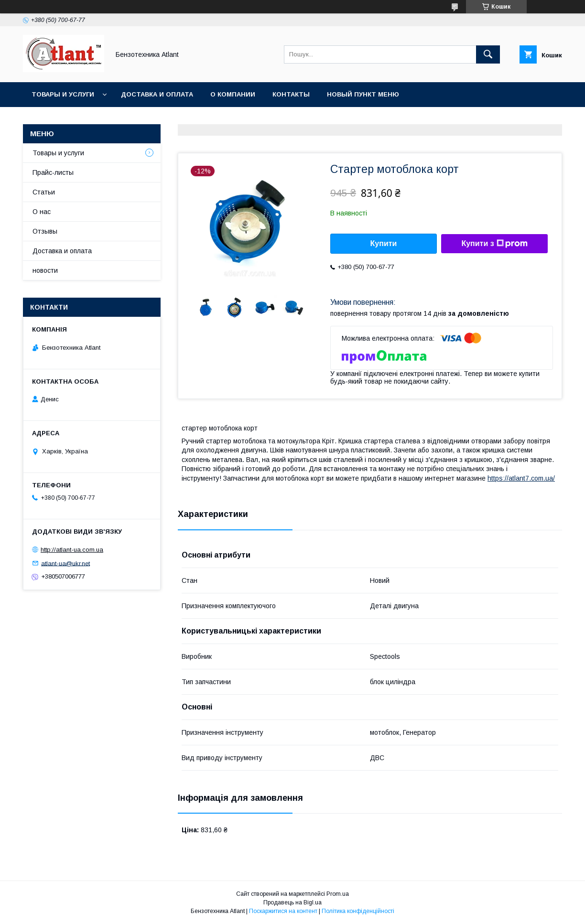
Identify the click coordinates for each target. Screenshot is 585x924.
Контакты (291, 94)
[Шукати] (488, 54)
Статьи (44, 192)
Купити (384, 243)
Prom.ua (338, 894)
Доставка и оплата (157, 94)
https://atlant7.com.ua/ (521, 478)
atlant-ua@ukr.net (65, 563)
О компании (233, 94)
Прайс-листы (53, 172)
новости (45, 270)
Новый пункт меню (363, 94)
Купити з (494, 244)
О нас (42, 212)
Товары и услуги (63, 94)
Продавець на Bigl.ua (292, 903)
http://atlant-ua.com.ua (72, 550)
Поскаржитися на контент (283, 911)
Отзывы (45, 231)
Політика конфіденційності (358, 911)
